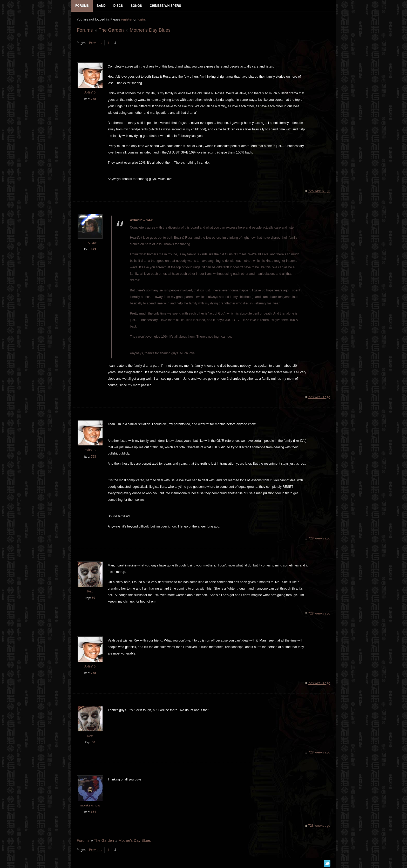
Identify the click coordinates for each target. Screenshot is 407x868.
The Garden (111, 30)
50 (93, 598)
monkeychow (90, 806)
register (127, 20)
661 (93, 812)
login (141, 20)
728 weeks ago (319, 191)
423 (93, 250)
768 (93, 99)
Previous (95, 43)
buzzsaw (90, 243)
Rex (90, 592)
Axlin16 (90, 93)
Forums (85, 30)
